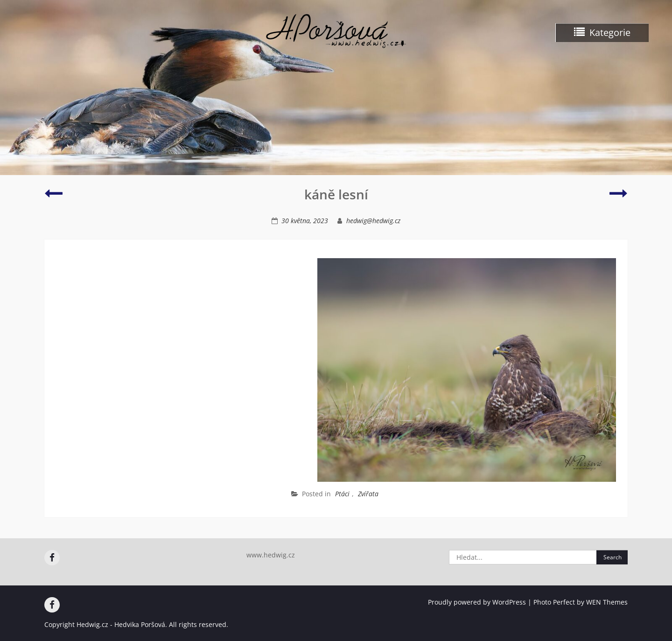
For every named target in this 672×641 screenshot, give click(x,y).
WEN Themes (607, 602)
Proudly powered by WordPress (477, 602)
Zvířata (368, 494)
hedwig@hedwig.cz (373, 221)
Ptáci (342, 494)
